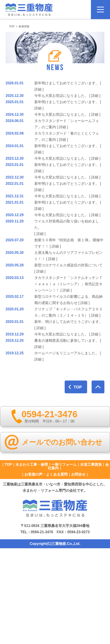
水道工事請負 (91, 465)
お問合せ (78, 474)
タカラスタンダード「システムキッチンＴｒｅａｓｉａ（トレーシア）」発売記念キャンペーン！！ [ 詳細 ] (68, 284)
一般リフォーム (64, 465)
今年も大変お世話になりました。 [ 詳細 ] (67, 96)
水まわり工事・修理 (32, 465)
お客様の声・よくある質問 (46, 474)
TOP (12, 26)
